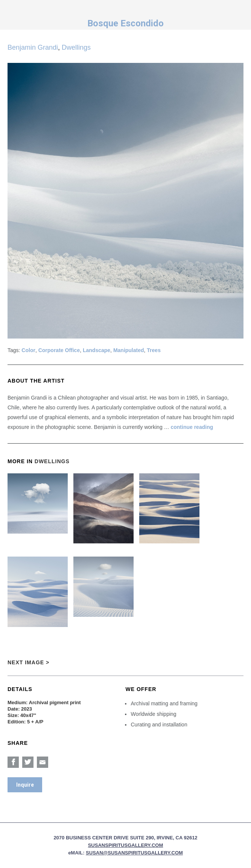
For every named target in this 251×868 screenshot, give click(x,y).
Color (28, 350)
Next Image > (28, 662)
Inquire (25, 785)
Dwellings (76, 47)
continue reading (192, 427)
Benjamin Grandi (33, 47)
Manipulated (129, 350)
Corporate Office (59, 350)
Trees (154, 350)
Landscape (97, 350)
